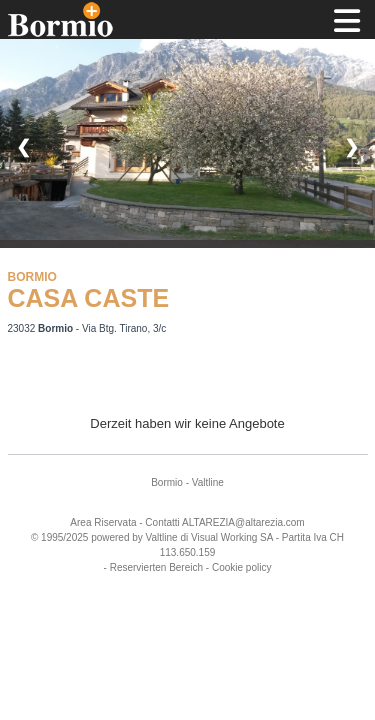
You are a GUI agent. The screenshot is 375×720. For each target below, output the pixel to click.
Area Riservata (103, 522)
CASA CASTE (89, 298)
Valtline (208, 482)
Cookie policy (241, 567)
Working (239, 537)
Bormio (167, 482)
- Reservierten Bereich (153, 567)
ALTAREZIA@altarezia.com (243, 522)
